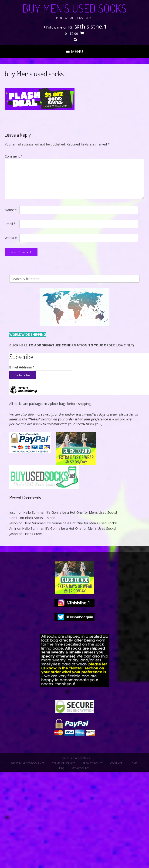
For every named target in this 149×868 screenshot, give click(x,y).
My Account (80, 768)
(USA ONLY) (72, 345)
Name (11, 210)
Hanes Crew (33, 534)
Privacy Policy (93, 763)
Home (134, 763)
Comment (14, 156)
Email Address (22, 367)
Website (11, 238)
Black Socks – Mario (40, 518)
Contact (116, 763)
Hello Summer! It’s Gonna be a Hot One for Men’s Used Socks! (70, 512)
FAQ (62, 768)
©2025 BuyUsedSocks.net (28, 763)
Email (10, 224)
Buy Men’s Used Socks (74, 8)
